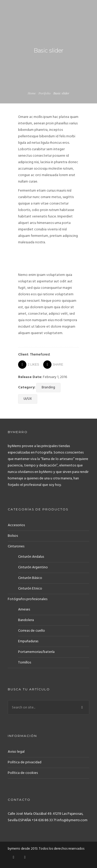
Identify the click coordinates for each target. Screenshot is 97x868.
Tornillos (25, 663)
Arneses (24, 610)
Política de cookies (23, 773)
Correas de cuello (32, 631)
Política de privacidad (25, 762)
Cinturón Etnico (30, 589)
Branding (48, 387)
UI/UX (28, 399)
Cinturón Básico (30, 578)
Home (32, 93)
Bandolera (26, 620)
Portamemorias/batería (36, 652)
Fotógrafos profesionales (28, 599)
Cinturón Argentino (33, 567)
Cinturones (16, 546)
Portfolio (45, 93)
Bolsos (13, 536)
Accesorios (16, 525)
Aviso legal (16, 752)
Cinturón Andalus (31, 557)
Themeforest (40, 355)
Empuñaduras (28, 641)
